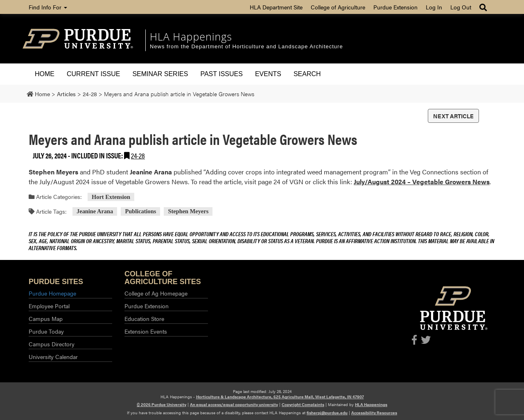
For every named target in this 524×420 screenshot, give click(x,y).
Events (268, 74)
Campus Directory (52, 344)
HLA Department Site (276, 7)
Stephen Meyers (189, 212)
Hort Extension (111, 197)
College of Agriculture (338, 7)
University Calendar (53, 357)
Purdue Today (46, 331)
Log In (434, 7)
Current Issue (93, 74)
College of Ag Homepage (156, 293)
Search (307, 74)
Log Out (461, 7)
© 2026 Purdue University (161, 404)
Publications (140, 212)
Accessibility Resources (374, 413)
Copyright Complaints (303, 404)
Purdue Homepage (52, 293)
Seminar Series (160, 74)
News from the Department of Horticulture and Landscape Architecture (246, 46)
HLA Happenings (191, 36)
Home (45, 74)
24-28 (138, 155)
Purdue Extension (395, 7)
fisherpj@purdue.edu (327, 413)
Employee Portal (49, 306)
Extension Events (146, 331)
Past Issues (221, 74)
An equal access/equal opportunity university (234, 404)
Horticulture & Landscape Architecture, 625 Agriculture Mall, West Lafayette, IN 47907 (280, 397)
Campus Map (46, 318)
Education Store (144, 318)
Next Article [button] (453, 116)
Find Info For (48, 7)
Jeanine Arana (95, 212)
